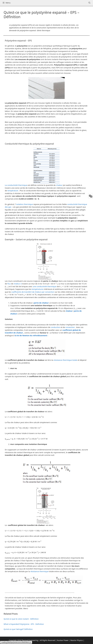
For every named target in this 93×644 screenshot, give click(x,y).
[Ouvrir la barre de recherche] (89, 3)
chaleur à (18, 284)
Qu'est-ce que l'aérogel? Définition (18, 629)
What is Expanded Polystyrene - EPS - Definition (24, 624)
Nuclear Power (63, 640)
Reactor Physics (77, 640)
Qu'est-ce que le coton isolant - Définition (21, 619)
